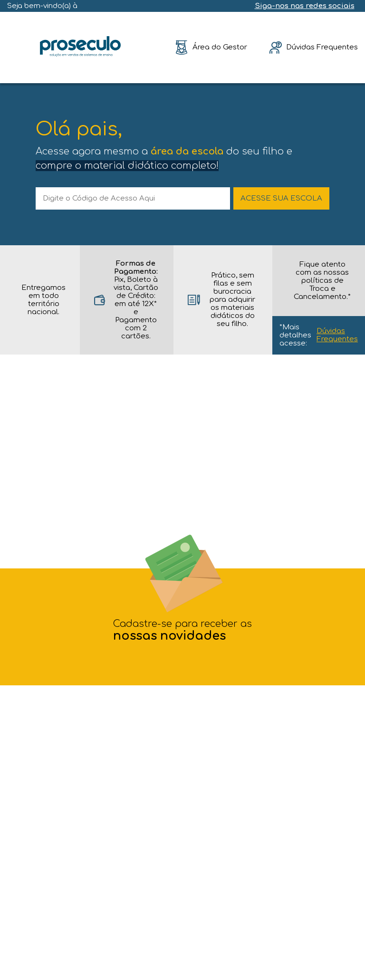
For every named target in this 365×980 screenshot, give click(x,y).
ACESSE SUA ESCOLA (281, 198)
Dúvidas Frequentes (337, 335)
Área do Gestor (220, 47)
